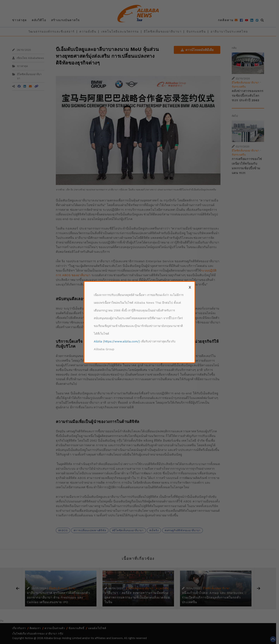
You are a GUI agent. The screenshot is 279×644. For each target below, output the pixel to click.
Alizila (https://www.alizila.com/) (117, 341)
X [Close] (190, 287)
